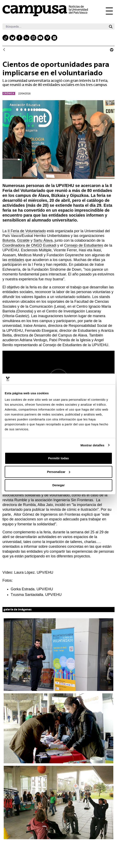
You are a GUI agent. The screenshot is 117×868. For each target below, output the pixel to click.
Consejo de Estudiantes (84, 245)
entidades (16, 260)
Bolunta (9, 240)
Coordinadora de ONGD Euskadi (29, 245)
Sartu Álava (43, 240)
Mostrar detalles (92, 445)
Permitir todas (59, 458)
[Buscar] (55, 27)
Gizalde (23, 240)
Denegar (58, 485)
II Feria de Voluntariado (27, 231)
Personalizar (59, 472)
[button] (58, 655)
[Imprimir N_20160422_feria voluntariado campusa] (112, 50)
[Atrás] (4, 50)
